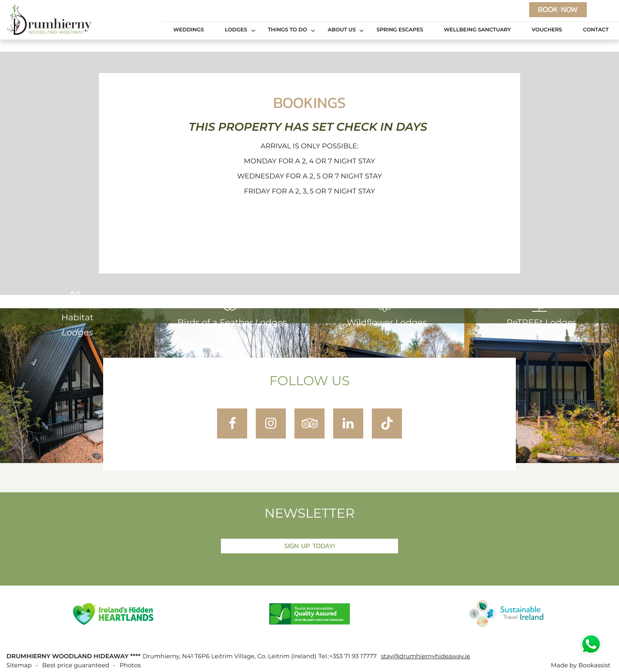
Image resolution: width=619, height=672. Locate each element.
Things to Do (287, 30)
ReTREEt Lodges (542, 312)
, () (230, 657)
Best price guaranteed (76, 666)
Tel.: (348, 657)
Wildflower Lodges (387, 312)
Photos (130, 666)
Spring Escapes (400, 30)
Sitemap (19, 666)
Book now (558, 9)
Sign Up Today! (309, 546)
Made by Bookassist (581, 666)
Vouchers (547, 30)
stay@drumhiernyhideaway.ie (426, 657)
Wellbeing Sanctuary (478, 30)
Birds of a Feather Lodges (232, 312)
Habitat (77, 314)
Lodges (236, 30)
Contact (596, 30)
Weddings (189, 30)
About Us (342, 30)
